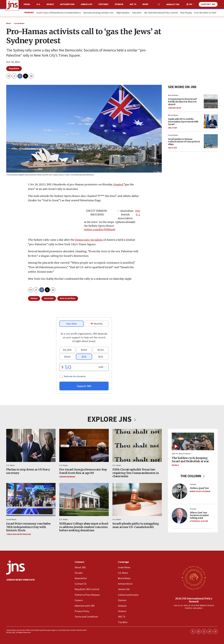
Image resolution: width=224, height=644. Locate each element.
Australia (49, 298)
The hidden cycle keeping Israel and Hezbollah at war (190, 460)
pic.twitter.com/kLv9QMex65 (97, 230)
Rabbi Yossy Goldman (200, 492)
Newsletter (173, 5)
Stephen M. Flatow (199, 521)
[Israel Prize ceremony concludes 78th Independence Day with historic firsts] (31, 499)
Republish (14, 69)
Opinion (119, 4)
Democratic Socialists (89, 240)
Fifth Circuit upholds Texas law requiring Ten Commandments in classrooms (136, 473)
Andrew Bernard (67, 477)
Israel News (19, 23)
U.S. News (10, 465)
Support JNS (208, 4)
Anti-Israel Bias (68, 298)
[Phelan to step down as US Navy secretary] (31, 445)
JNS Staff (173, 128)
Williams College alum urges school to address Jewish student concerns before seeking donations (84, 527)
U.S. (38, 4)
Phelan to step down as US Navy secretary (28, 471)
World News (173, 95)
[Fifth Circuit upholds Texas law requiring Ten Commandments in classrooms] (137, 445)
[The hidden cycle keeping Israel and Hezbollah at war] (193, 441)
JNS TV (133, 4)
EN (191, 4)
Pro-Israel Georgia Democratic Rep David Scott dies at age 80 (83, 471)
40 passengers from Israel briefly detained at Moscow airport (182, 102)
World (50, 4)
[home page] (12, 5)
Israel (27, 4)
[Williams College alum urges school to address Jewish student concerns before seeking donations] (84, 499)
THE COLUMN (193, 476)
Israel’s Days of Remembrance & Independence (59, 13)
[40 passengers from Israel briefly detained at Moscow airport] (211, 101)
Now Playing (186, 13)
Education (137, 13)
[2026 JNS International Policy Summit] (194, 578)
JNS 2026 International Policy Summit (161, 13)
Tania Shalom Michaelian (19, 534)
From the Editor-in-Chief (205, 13)
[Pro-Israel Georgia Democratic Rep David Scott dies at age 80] (84, 445)
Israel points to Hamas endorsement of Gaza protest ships (184, 142)
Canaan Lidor (174, 108)
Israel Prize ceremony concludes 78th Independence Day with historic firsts (28, 527)
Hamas (34, 298)
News (9, 23)
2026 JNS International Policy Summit (194, 600)
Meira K (175, 465)
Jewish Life (86, 4)
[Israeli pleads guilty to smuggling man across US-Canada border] (137, 499)
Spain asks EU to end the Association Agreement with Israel (183, 122)
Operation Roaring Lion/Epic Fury (98, 13)
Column (193, 484)
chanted (118, 184)
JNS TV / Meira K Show (181, 454)
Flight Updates (123, 13)
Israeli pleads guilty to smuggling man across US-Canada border (136, 525)
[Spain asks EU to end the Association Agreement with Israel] (211, 121)
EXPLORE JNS (112, 419)
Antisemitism (67, 4)
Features (103, 4)
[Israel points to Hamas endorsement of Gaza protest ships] (211, 141)
